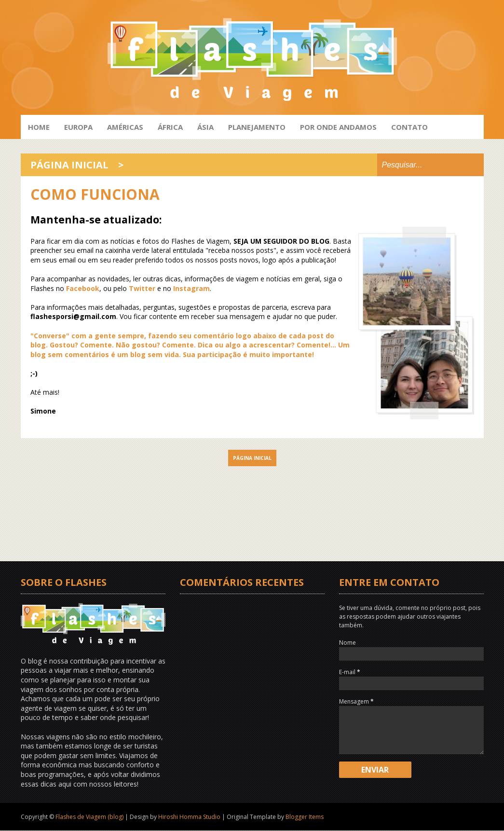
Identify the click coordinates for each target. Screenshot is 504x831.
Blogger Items (305, 817)
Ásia (205, 127)
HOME (39, 127)
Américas (125, 127)
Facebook (83, 288)
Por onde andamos (338, 127)
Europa (78, 127)
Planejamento (257, 127)
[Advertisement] (252, 497)
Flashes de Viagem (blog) (89, 817)
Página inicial (69, 165)
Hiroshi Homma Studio (189, 817)
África (170, 127)
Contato (409, 127)
